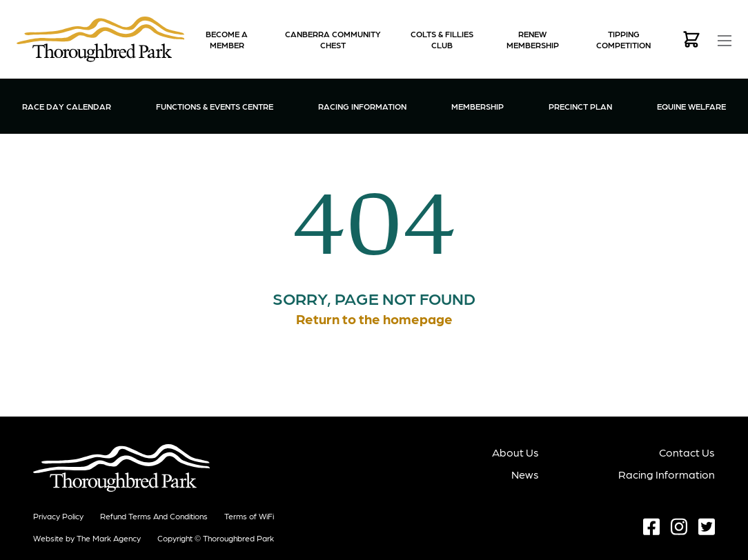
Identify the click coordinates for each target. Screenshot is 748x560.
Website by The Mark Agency (87, 538)
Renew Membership (533, 39)
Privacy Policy (58, 516)
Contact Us (687, 452)
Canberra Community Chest (333, 39)
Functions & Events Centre (215, 106)
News (525, 474)
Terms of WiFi (249, 516)
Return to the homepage (374, 319)
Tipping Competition (623, 39)
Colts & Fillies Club (442, 39)
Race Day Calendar (67, 106)
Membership (478, 106)
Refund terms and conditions (154, 516)
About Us (515, 452)
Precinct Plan (580, 106)
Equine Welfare (691, 106)
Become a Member (227, 39)
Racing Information (362, 106)
